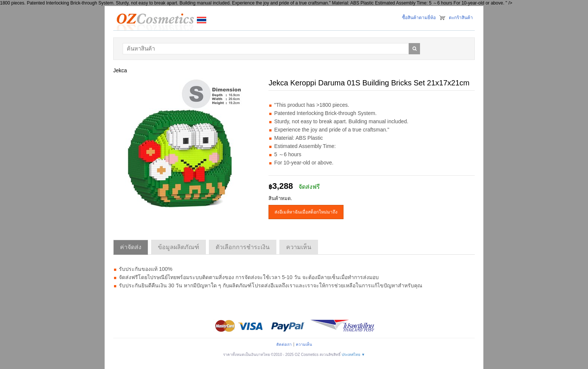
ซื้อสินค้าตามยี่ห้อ (419, 18)
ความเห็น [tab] (299, 247)
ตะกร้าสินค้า (461, 18)
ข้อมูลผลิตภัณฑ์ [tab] (178, 247)
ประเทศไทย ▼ (353, 355)
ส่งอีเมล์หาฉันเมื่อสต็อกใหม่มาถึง (306, 212)
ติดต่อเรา (284, 344)
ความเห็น (304, 344)
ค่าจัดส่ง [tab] (131, 247)
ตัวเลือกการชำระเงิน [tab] (243, 247)
